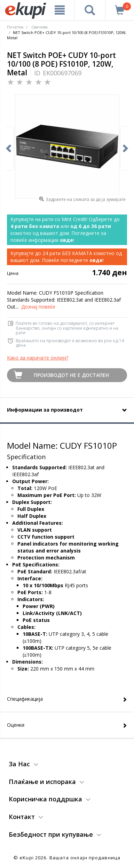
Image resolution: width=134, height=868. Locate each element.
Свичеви (40, 27)
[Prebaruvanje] (90, 10)
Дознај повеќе (38, 307)
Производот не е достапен (71, 375)
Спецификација (25, 699)
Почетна (15, 27)
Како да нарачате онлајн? (38, 358)
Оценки (16, 725)
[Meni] (60, 10)
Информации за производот (45, 410)
